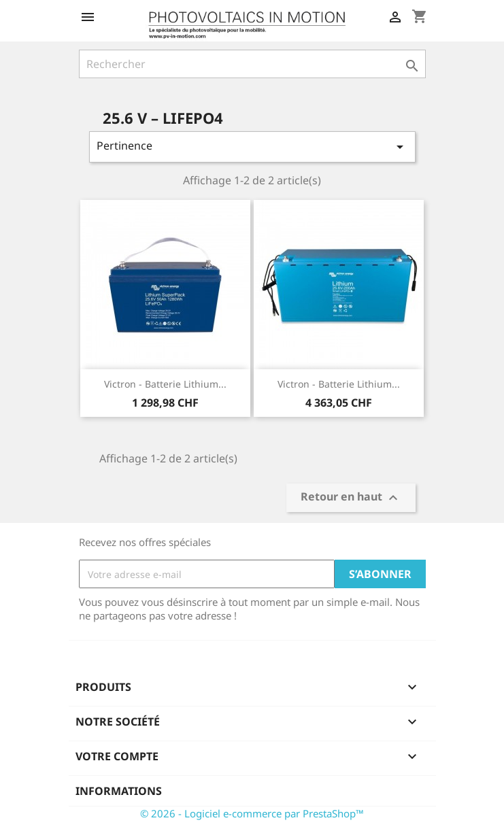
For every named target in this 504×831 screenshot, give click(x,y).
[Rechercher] (252, 64)
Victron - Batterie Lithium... (165, 384)
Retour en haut (351, 498)
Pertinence (252, 147)
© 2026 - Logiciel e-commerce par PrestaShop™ (252, 813)
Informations (119, 791)
